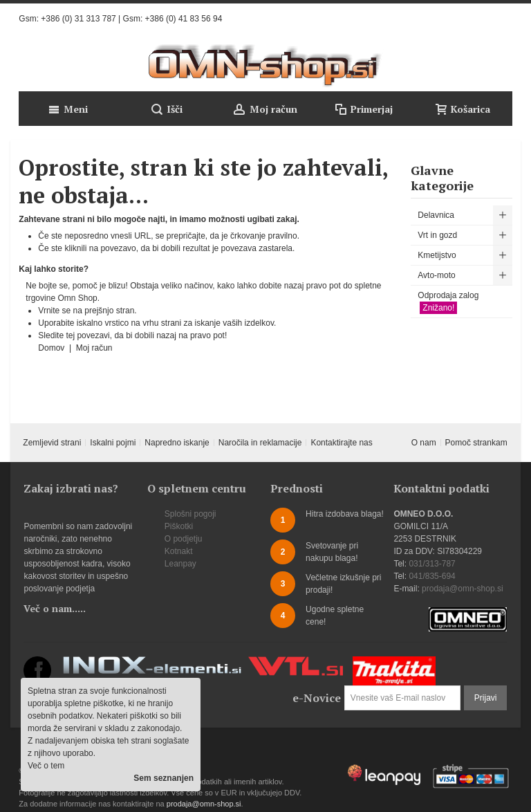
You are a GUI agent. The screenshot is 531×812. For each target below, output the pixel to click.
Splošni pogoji (190, 514)
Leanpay (180, 564)
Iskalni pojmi (113, 443)
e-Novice (317, 698)
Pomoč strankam (476, 443)
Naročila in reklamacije (260, 443)
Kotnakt (179, 551)
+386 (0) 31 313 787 (78, 19)
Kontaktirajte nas (341, 443)
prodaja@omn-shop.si (463, 589)
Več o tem (46, 766)
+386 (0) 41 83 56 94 (184, 19)
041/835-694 (432, 576)
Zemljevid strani (52, 443)
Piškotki (179, 526)
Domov (52, 348)
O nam (424, 443)
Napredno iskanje (177, 443)
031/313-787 (432, 564)
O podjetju (184, 539)
